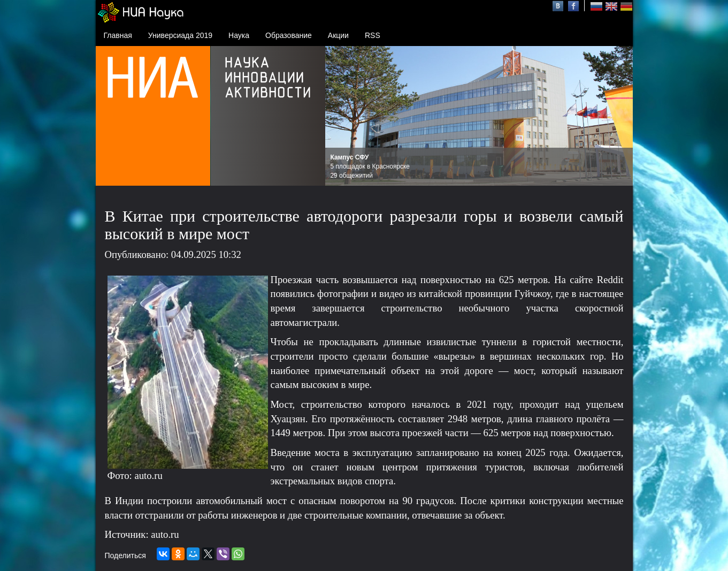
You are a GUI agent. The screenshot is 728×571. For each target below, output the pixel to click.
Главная (118, 35)
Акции (338, 35)
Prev (339, 116)
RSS (373, 35)
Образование (289, 35)
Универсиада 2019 (180, 35)
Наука (239, 35)
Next (619, 116)
